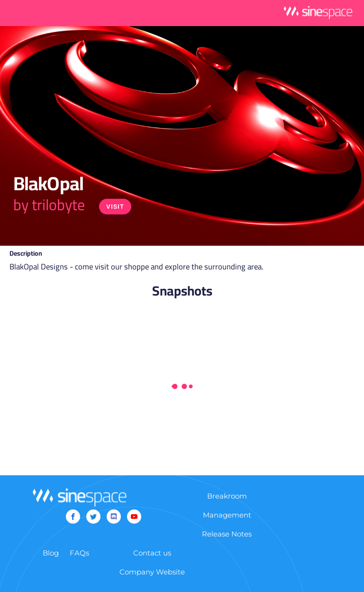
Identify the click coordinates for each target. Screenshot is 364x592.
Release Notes (227, 534)
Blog (51, 553)
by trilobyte (49, 204)
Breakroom (227, 496)
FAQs (79, 553)
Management (227, 515)
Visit (115, 207)
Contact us (152, 553)
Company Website (152, 572)
